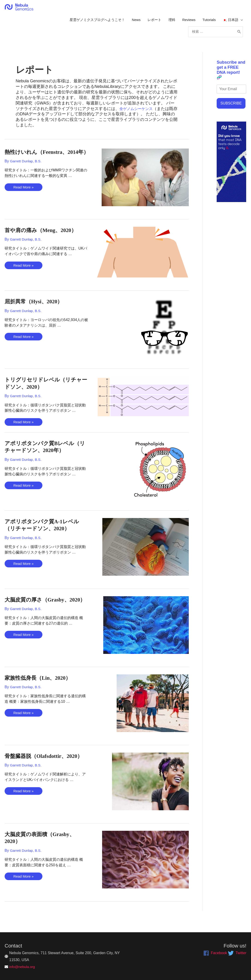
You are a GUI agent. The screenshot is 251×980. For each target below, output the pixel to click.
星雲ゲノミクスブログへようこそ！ (89, 22)
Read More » (24, 201)
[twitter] (237, 953)
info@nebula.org (23, 967)
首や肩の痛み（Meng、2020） (44, 237)
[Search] (239, 37)
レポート (150, 22)
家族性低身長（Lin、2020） (41, 684)
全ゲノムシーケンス (138, 115)
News (130, 22)
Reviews (186, 22)
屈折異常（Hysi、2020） (36, 308)
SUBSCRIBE (231, 110)
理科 (168, 22)
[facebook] (215, 953)
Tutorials (207, 22)
